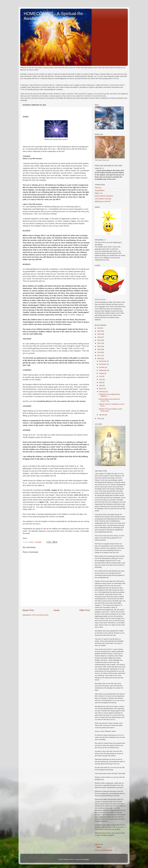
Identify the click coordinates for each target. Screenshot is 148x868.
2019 (99, 349)
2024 (99, 334)
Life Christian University (103, 199)
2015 (99, 419)
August (102, 373)
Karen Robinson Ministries (104, 196)
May (101, 382)
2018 (99, 352)
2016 (99, 358)
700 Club (98, 188)
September (103, 370)
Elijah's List (99, 193)
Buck (99, 847)
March (101, 389)
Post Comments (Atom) (40, 615)
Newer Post (28, 610)
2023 (99, 337)
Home (57, 610)
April (101, 385)
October (102, 367)
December (103, 361)
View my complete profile (103, 850)
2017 (99, 355)
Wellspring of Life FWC (103, 201)
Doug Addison (100, 190)
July (101, 376)
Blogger (86, 859)
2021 (99, 343)
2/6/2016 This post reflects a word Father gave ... (110, 410)
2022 (99, 340)
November (103, 364)
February (102, 392)
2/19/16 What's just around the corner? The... (109, 400)
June (101, 379)
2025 (99, 331)
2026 (99, 328)
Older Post (84, 610)
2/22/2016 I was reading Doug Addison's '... (109, 395)
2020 (99, 346)
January (102, 415)
